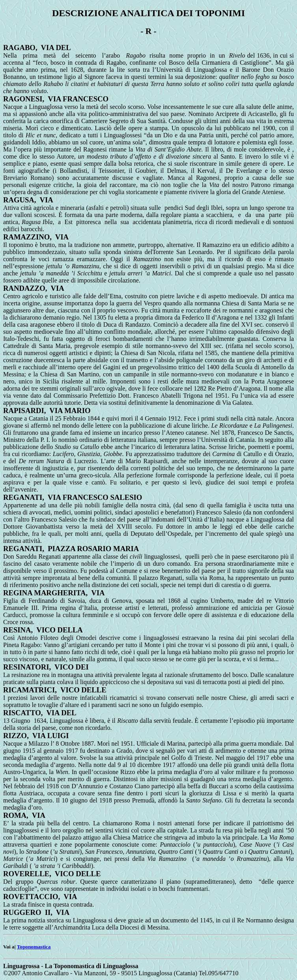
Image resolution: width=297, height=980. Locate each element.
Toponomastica (34, 947)
